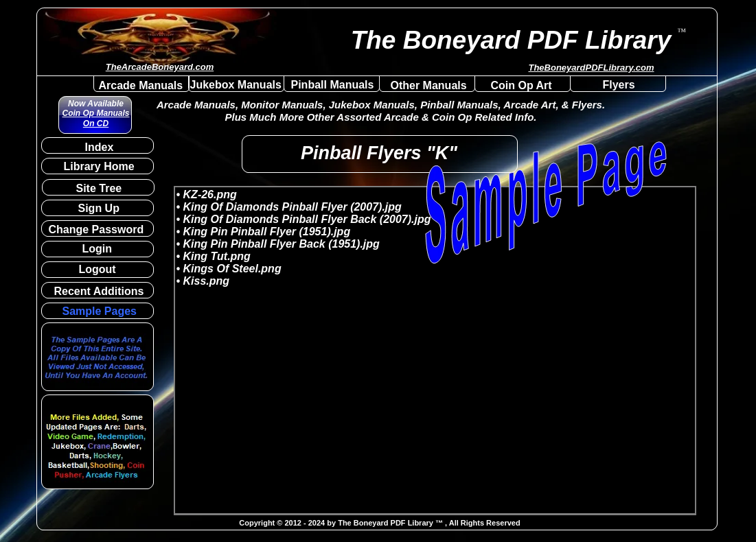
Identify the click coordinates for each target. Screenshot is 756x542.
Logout (98, 269)
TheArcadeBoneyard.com (160, 67)
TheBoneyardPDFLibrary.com (591, 68)
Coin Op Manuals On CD (95, 118)
